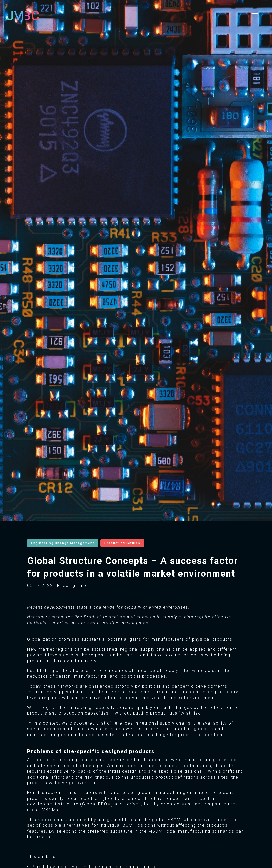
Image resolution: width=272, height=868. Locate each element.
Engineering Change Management (63, 543)
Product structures (122, 543)
